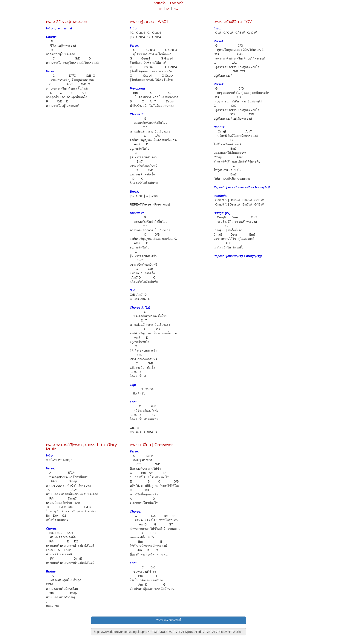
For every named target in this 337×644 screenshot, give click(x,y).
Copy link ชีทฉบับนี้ (168, 620)
